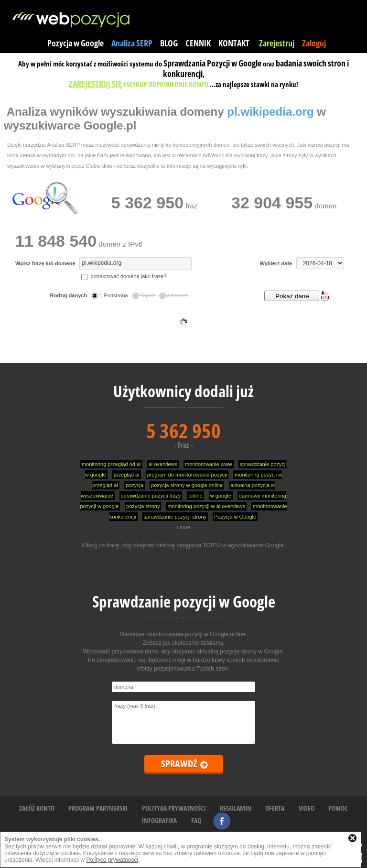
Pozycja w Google (76, 43)
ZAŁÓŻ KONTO (37, 808)
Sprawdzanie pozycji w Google (184, 602)
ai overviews (163, 464)
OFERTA (275, 808)
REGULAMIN (236, 808)
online (195, 496)
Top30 (144, 295)
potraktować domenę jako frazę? (124, 276)
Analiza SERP (132, 43)
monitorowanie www (208, 464)
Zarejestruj (277, 43)
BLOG (169, 43)
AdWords (174, 295)
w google (221, 496)
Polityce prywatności (112, 860)
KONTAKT (234, 43)
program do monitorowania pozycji (187, 475)
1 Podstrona (110, 295)
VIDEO (307, 808)
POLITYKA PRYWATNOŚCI (174, 808)
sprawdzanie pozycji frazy (151, 496)
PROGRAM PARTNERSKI (98, 808)
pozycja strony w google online (187, 485)
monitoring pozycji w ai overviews (206, 506)
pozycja (135, 485)
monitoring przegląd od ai (111, 464)
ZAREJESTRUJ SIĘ (95, 84)
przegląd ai (127, 475)
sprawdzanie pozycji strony (175, 517)
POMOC (338, 808)
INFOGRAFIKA (159, 820)
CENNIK (198, 43)
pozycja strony (143, 506)
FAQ (196, 820)
